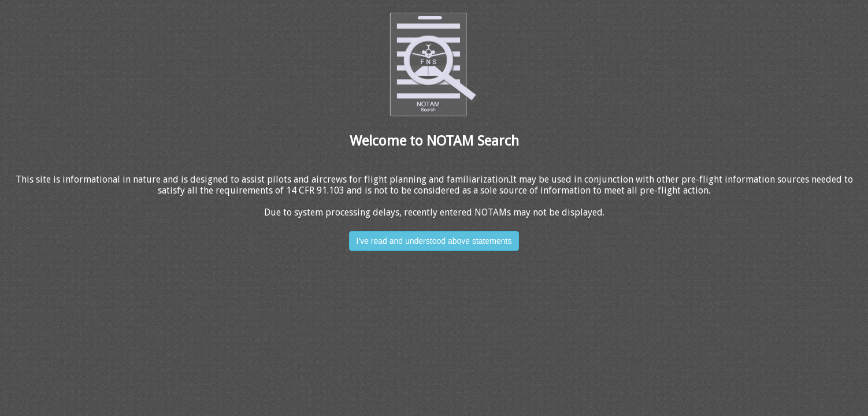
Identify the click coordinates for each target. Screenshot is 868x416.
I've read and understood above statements (434, 241)
